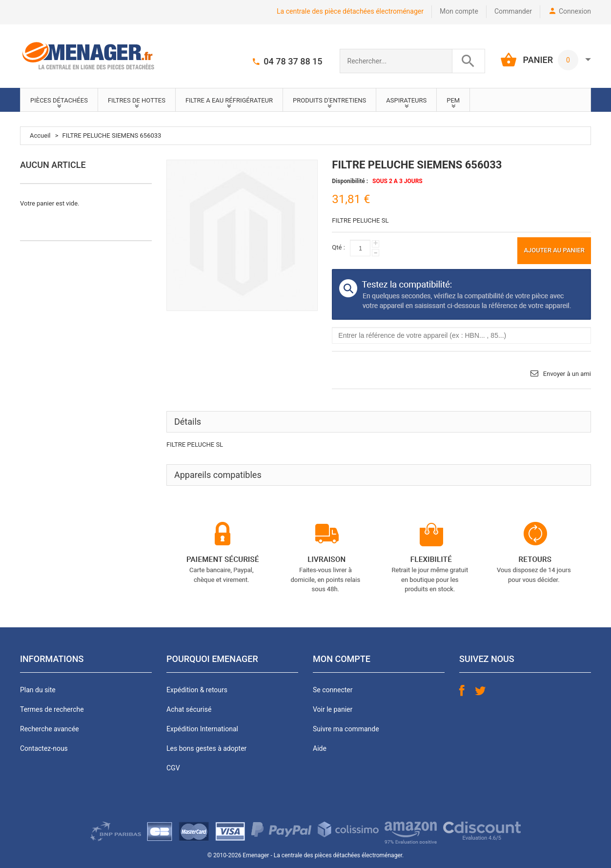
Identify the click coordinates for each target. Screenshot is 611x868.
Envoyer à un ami (567, 374)
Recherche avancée (50, 729)
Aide (320, 748)
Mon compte (459, 11)
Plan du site (38, 690)
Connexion (575, 11)
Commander (513, 11)
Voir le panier (333, 709)
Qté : (338, 247)
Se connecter (333, 690)
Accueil (40, 135)
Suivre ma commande (346, 729)
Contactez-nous (44, 748)
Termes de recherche (52, 709)
